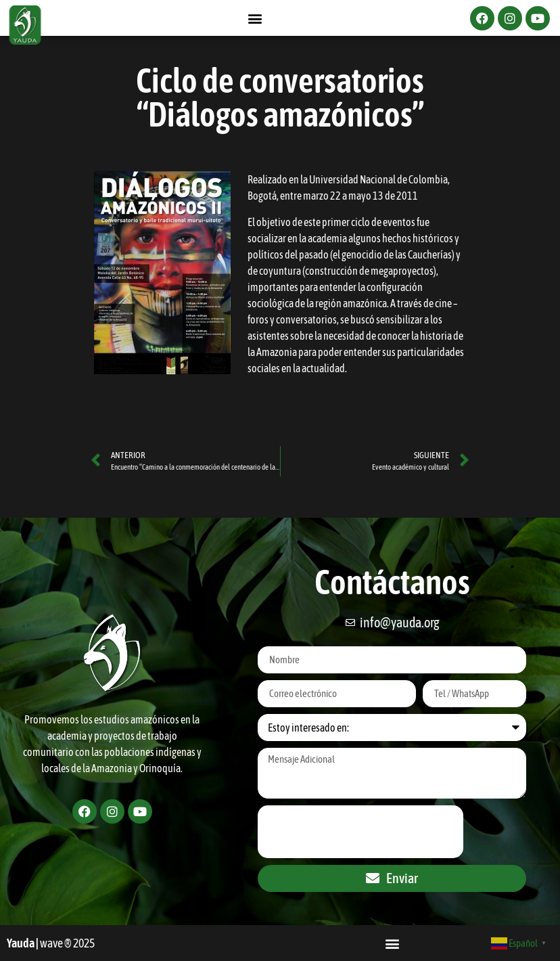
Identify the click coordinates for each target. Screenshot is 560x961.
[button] (255, 18)
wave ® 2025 (67, 943)
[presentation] (360, 832)
